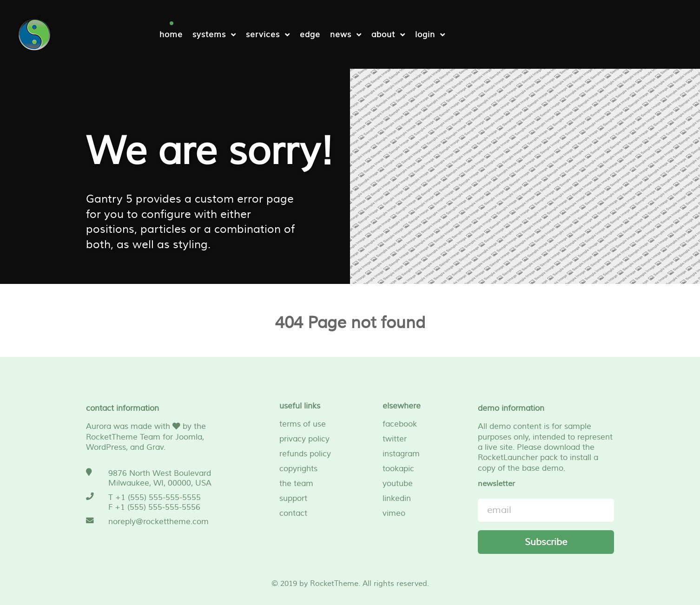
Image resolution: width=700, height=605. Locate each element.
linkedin (397, 498)
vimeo (394, 513)
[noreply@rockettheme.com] (154, 522)
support (293, 498)
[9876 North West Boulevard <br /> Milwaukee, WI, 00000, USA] (154, 478)
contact (293, 513)
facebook (400, 424)
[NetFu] (34, 33)
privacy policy (304, 439)
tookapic (398, 469)
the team (296, 483)
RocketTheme (334, 584)
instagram (401, 454)
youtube (398, 483)
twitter (395, 439)
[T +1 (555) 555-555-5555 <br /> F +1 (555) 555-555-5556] (154, 502)
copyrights (298, 469)
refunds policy (305, 454)
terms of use (303, 424)
